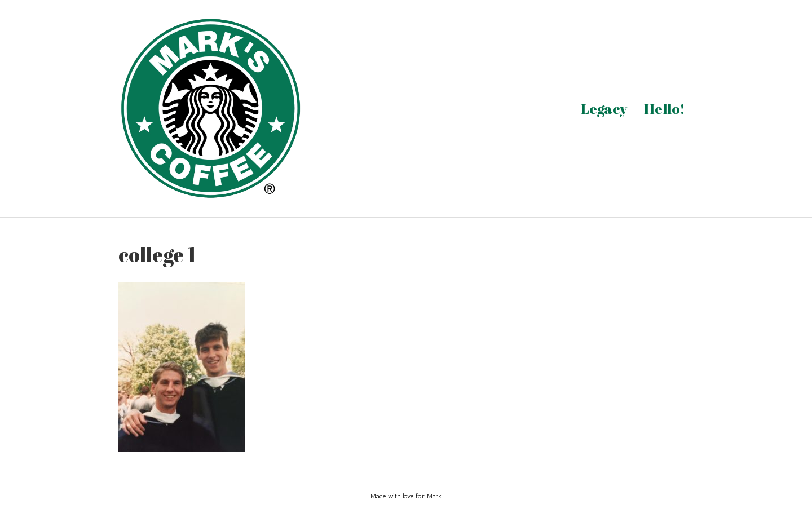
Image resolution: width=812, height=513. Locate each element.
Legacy (604, 109)
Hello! (665, 109)
